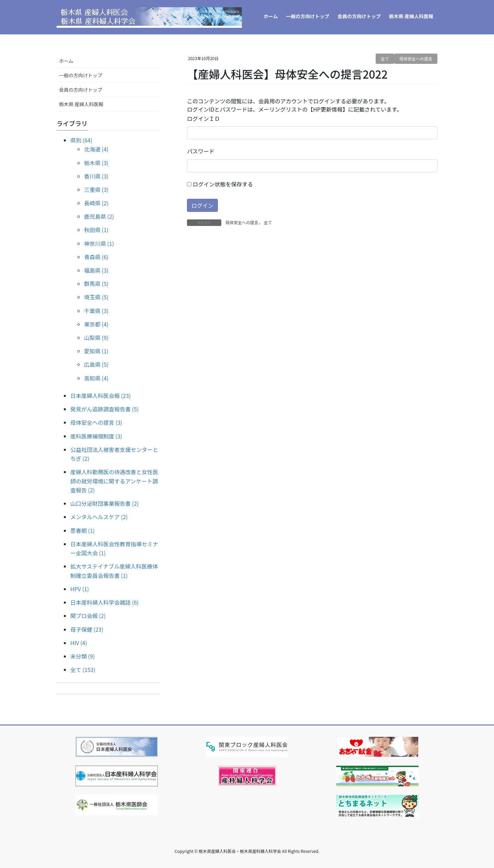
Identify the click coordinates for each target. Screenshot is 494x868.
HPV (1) (80, 589)
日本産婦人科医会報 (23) (101, 396)
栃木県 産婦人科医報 (81, 104)
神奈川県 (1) (99, 243)
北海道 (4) (96, 149)
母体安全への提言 (416, 59)
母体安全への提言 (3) (96, 422)
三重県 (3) (96, 190)
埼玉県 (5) (96, 297)
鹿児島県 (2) (99, 216)
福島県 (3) (96, 270)
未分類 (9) (83, 656)
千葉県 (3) (96, 311)
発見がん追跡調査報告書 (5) (104, 409)
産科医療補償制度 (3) (96, 436)
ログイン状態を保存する (220, 184)
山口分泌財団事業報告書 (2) (104, 503)
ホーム (66, 61)
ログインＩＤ (203, 118)
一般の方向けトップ (81, 75)
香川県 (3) (96, 176)
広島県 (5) (96, 364)
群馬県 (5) (96, 284)
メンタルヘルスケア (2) (99, 517)
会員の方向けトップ (81, 90)
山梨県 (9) (96, 338)
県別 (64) (81, 140)
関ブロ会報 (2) (88, 616)
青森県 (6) (96, 257)
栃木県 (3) (96, 163)
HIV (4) (79, 643)
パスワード (201, 151)
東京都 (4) (96, 324)
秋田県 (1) (96, 230)
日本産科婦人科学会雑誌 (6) (104, 602)
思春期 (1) (83, 530)
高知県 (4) (96, 378)
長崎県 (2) (96, 203)
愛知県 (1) (96, 351)
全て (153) (83, 670)
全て (385, 59)
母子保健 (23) (87, 629)
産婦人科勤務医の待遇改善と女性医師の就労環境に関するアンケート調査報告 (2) (114, 481)
